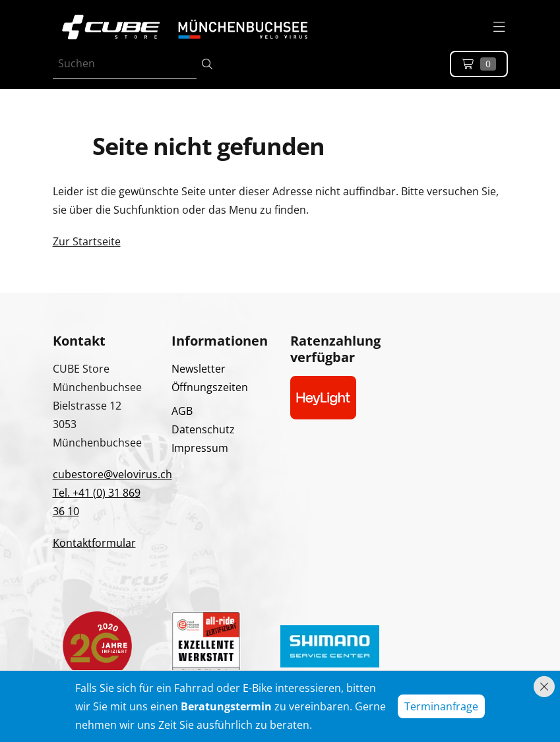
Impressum (200, 448)
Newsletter (199, 369)
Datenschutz (203, 429)
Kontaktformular (94, 543)
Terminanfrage (441, 706)
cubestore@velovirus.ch (112, 474)
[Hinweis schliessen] (544, 687)
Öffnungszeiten (210, 387)
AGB (182, 411)
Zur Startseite (87, 241)
